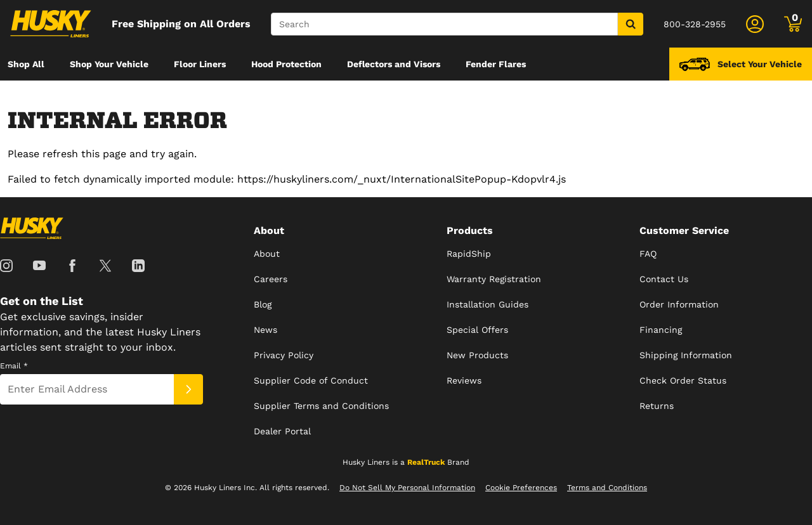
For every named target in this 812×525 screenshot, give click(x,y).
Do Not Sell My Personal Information (407, 488)
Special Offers (477, 330)
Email (14, 366)
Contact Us (664, 279)
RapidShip (469, 254)
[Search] (444, 24)
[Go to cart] (793, 24)
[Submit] (188, 389)
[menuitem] (26, 64)
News (265, 330)
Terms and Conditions (607, 488)
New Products (477, 355)
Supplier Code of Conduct (311, 380)
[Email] (87, 389)
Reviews (464, 380)
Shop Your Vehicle (109, 64)
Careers (271, 279)
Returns (657, 406)
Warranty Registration (494, 279)
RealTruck (426, 462)
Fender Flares (496, 64)
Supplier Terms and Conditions (321, 406)
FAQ (648, 254)
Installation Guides (488, 304)
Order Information (679, 304)
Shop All (26, 64)
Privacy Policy (284, 355)
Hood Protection (286, 64)
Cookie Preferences (521, 488)
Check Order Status (683, 380)
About (267, 254)
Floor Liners (200, 64)
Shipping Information (686, 355)
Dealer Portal (282, 431)
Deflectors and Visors (394, 64)
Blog (263, 304)
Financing (661, 330)
